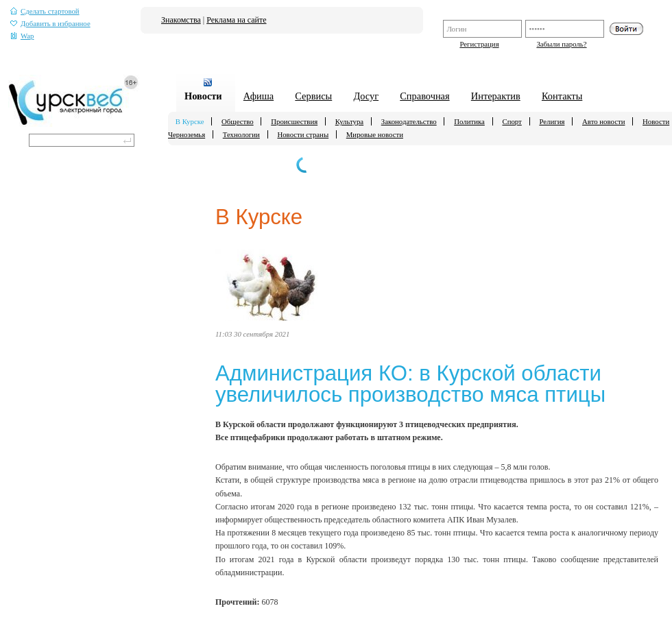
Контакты (562, 96)
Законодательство (409, 121)
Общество (238, 121)
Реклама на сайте (236, 20)
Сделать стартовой (45, 11)
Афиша (259, 96)
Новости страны (303, 134)
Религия (552, 121)
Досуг (366, 96)
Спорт (512, 121)
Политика (469, 121)
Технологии (241, 134)
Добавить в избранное (50, 24)
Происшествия (294, 121)
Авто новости (603, 121)
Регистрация (479, 44)
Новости (203, 96)
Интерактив (496, 96)
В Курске (190, 121)
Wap (22, 36)
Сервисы (313, 96)
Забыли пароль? (561, 44)
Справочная (424, 96)
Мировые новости (375, 134)
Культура (349, 121)
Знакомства (181, 20)
